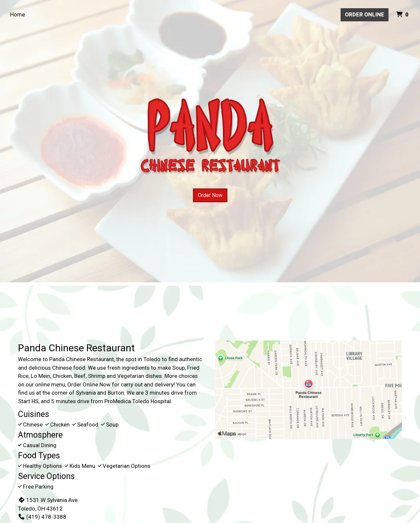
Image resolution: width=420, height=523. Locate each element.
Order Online (365, 14)
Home (18, 14)
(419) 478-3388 (42, 517)
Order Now (210, 195)
